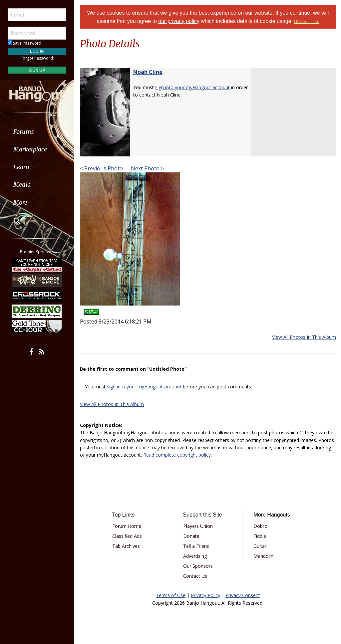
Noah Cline (148, 72)
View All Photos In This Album (304, 337)
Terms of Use (171, 595)
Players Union (198, 526)
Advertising (195, 556)
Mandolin (263, 556)
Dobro (260, 526)
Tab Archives (126, 546)
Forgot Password (37, 58)
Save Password (25, 43)
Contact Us (195, 576)
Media (23, 185)
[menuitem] (37, 132)
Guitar (260, 546)
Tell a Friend (196, 546)
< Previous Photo (101, 168)
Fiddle (260, 536)
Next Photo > (147, 168)
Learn (22, 167)
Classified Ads (127, 536)
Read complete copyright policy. (177, 455)
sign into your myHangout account (192, 87)
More (21, 203)
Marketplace (31, 149)
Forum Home (127, 526)
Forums (24, 132)
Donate (191, 536)
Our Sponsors (198, 566)
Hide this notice (307, 22)
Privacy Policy (205, 595)
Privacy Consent (243, 595)
